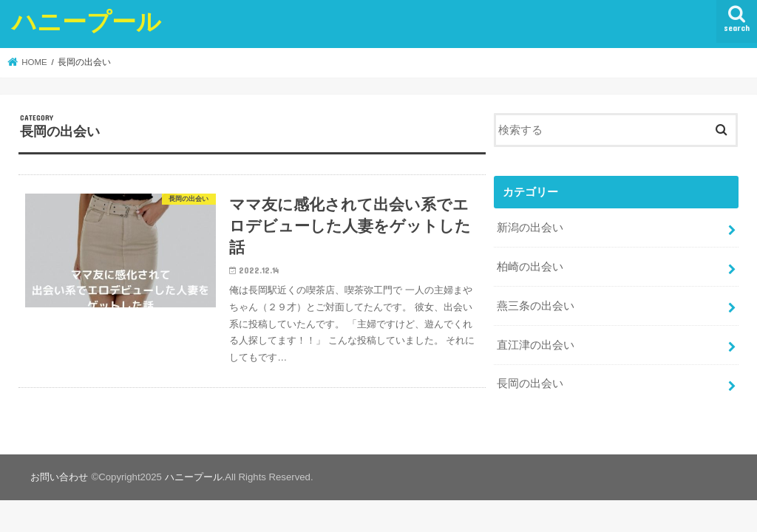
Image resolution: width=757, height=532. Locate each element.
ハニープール (86, 21)
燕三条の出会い (536, 306)
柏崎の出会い (530, 267)
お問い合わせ (59, 477)
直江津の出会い (536, 345)
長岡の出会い (530, 383)
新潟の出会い (530, 228)
